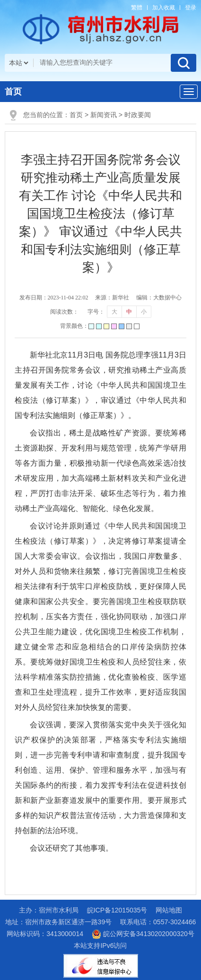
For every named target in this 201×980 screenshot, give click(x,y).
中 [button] (129, 312)
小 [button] (144, 312)
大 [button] (114, 312)
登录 (191, 8)
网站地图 (169, 910)
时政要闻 (138, 115)
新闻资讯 (104, 115)
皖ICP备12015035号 (117, 910)
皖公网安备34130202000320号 (143, 934)
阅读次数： (64, 312)
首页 (13, 92)
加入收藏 (164, 8)
